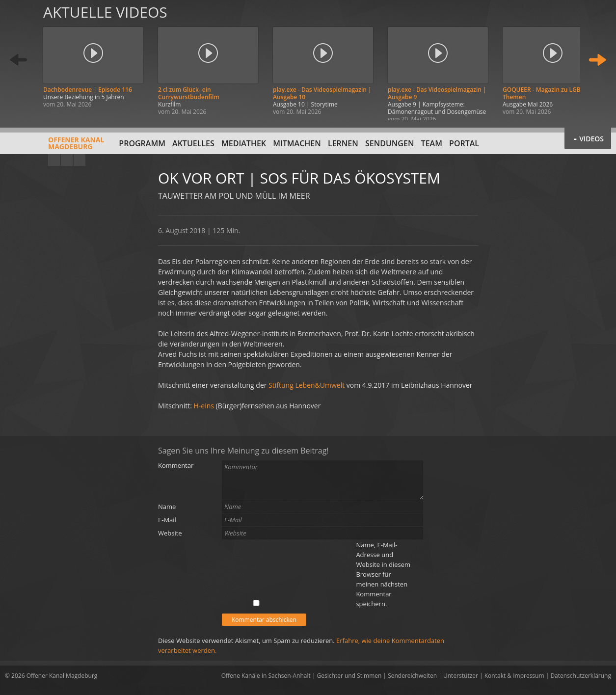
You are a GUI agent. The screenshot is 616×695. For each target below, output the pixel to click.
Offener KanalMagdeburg (54, 147)
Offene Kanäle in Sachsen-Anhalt (266, 676)
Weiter (597, 60)
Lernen (343, 143)
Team (432, 143)
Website (170, 533)
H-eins (204, 406)
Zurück (19, 60)
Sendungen (389, 143)
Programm (142, 143)
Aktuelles (193, 143)
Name (167, 507)
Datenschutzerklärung (581, 676)
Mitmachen (297, 143)
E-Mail (167, 520)
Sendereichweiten (412, 676)
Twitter (80, 160)
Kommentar (176, 465)
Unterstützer (461, 676)
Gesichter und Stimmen (349, 676)
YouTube (54, 160)
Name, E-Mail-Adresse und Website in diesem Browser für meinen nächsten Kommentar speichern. (383, 574)
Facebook (67, 160)
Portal (464, 143)
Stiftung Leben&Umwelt (307, 385)
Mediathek (244, 143)
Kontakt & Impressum (514, 676)
